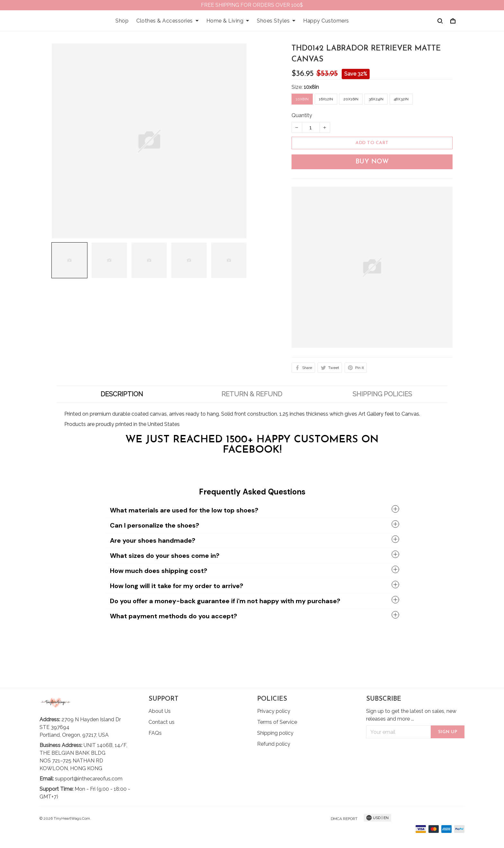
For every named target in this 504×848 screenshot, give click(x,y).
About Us (160, 711)
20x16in (351, 99)
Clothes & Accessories (167, 21)
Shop (122, 21)
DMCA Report (344, 819)
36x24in (376, 99)
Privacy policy (274, 711)
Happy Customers (326, 21)
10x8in (311, 87)
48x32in (401, 99)
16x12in (326, 99)
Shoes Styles (276, 21)
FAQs (155, 733)
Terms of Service (277, 722)
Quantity (302, 115)
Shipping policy (275, 733)
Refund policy (274, 744)
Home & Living (228, 21)
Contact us (162, 722)
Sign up (448, 732)
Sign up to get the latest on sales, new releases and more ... (411, 715)
